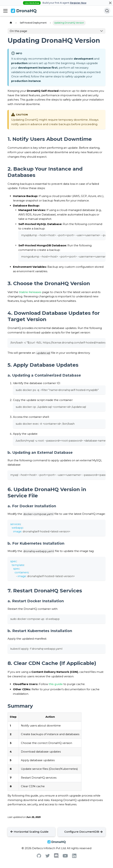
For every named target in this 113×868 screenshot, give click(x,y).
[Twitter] (48, 857)
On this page (18, 31)
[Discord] (56, 857)
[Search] (107, 11)
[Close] (110, 3)
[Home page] (11, 23)
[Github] (39, 857)
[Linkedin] (74, 857)
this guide (56, 684)
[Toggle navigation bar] (5, 11)
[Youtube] (65, 857)
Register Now (78, 3)
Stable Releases (30, 292)
